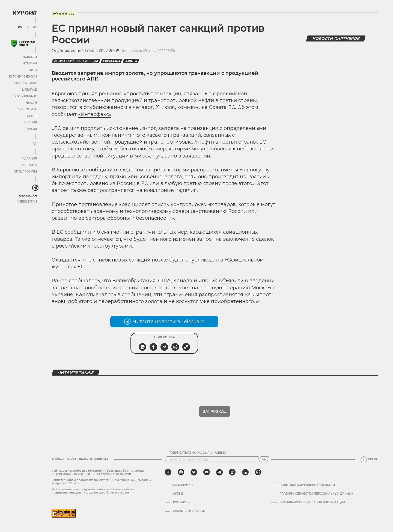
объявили (231, 281)
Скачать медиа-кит (189, 511)
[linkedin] (245, 472)
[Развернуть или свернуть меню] (35, 144)
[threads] (258, 472)
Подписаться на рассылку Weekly (197, 453)
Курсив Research (23, 77)
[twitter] (194, 472)
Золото (131, 61)
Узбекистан (27, 202)
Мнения (30, 122)
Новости (30, 57)
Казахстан (28, 196)
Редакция (29, 158)
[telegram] (219, 472)
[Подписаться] (264, 459)
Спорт (32, 116)
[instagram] (181, 472)
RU (20, 27)
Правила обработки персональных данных (316, 494)
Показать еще (215, 411)
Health (31, 103)
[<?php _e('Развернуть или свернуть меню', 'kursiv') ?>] (35, 188)
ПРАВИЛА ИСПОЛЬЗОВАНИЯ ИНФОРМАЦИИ (312, 503)
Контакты (181, 503)
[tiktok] (232, 472)
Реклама (29, 165)
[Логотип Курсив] (25, 13)
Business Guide (25, 83)
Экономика (27, 109)
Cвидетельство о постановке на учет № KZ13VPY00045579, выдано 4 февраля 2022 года (101, 482)
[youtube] (207, 472)
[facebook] (168, 472)
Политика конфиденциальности (307, 485)
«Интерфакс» (95, 114)
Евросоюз (111, 61)
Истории (30, 63)
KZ (35, 27)
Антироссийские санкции (76, 61)
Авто (33, 70)
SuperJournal (25, 96)
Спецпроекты (26, 172)
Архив (32, 129)
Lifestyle (29, 90)
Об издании (183, 485)
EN (27, 27)
